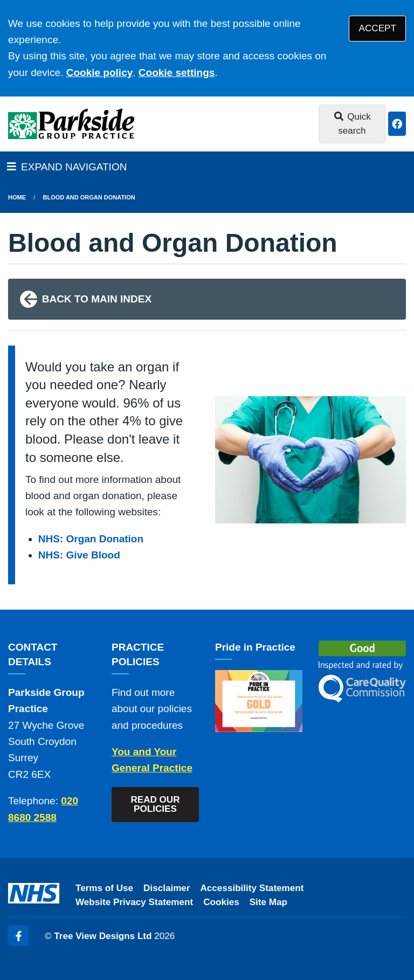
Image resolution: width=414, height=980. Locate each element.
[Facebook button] (397, 124)
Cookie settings (177, 73)
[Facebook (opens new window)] (18, 936)
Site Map (268, 902)
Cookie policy (100, 73)
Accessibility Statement (252, 888)
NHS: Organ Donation (91, 539)
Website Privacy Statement (134, 902)
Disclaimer (167, 888)
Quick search (352, 124)
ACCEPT (378, 28)
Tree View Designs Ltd (103, 936)
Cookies (221, 902)
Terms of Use (104, 888)
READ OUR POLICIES (155, 804)
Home (17, 197)
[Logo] (71, 124)
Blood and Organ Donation (89, 197)
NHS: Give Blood (79, 555)
